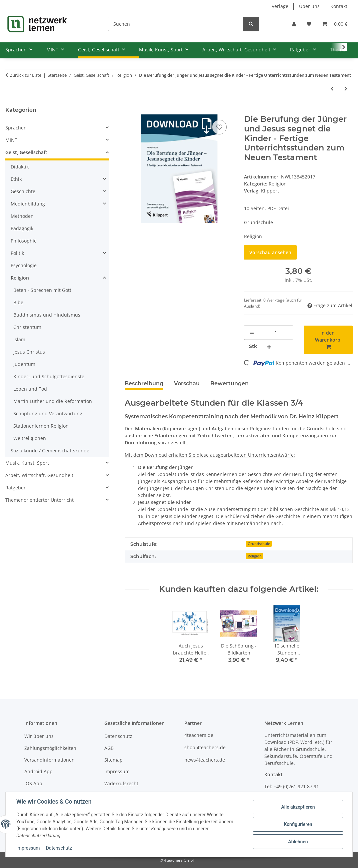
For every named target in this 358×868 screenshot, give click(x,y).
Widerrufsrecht (121, 783)
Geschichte (23, 191)
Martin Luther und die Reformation (53, 401)
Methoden (22, 216)
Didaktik (20, 167)
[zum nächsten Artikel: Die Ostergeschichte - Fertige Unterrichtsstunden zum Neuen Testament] (346, 89)
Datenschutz (59, 848)
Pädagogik (22, 228)
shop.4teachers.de (205, 747)
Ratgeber (15, 488)
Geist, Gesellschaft (26, 152)
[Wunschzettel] (309, 24)
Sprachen (16, 128)
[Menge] (276, 333)
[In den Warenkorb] (130, 111)
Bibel (19, 302)
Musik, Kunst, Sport (27, 463)
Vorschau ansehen (270, 252)
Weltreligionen (30, 438)
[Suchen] (176, 24)
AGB (109, 748)
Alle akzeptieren (298, 807)
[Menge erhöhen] (269, 346)
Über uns (309, 6)
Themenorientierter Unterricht (39, 500)
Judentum (24, 364)
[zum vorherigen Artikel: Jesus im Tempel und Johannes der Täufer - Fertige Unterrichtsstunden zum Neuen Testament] (332, 89)
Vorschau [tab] (187, 383)
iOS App (33, 783)
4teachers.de (199, 735)
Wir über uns (39, 736)
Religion (278, 184)
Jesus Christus (29, 352)
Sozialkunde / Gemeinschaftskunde (50, 451)
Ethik (16, 179)
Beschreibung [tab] (144, 383)
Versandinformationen (49, 760)
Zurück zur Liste (26, 75)
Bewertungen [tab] (229, 383)
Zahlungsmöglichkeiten (50, 748)
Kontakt (339, 6)
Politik (17, 253)
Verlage (280, 6)
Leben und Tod (30, 389)
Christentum (27, 327)
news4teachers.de (205, 760)
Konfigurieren (298, 824)
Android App (38, 771)
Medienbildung (28, 204)
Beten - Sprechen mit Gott (42, 290)
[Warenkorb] (335, 24)
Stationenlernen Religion (41, 426)
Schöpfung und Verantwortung (48, 413)
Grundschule (259, 544)
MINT (11, 140)
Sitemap (113, 760)
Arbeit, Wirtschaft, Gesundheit (39, 475)
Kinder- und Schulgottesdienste (49, 376)
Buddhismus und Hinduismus (47, 315)
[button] (294, 24)
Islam (19, 339)
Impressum (28, 848)
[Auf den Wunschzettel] (219, 127)
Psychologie (24, 265)
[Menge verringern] (252, 333)
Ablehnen (298, 842)
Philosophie (24, 241)
